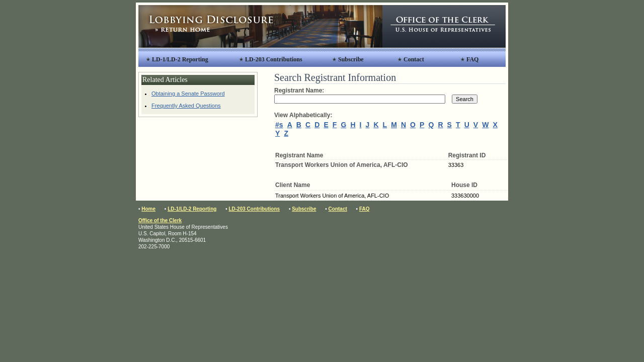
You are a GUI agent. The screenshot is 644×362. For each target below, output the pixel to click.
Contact (414, 59)
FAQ (472, 59)
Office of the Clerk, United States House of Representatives (444, 26)
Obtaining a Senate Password (188, 94)
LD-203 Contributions (274, 59)
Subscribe (351, 59)
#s (279, 125)
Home (148, 209)
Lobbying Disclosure (260, 26)
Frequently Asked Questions (186, 106)
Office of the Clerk (160, 220)
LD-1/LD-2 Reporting (180, 59)
